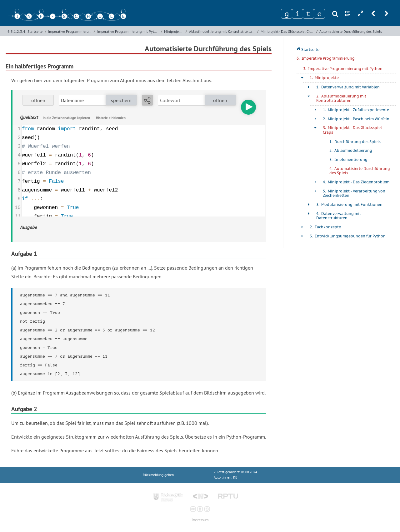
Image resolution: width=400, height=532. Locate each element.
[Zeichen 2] (297, 14)
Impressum (200, 520)
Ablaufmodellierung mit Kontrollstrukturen (222, 31)
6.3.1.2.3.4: (17, 31)
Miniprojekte (174, 31)
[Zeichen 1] (287, 14)
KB (235, 477)
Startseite (35, 31)
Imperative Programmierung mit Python (128, 31)
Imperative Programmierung (70, 31)
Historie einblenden (111, 118)
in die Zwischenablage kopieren (66, 118)
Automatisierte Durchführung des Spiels (351, 31)
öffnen (38, 100)
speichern (121, 100)
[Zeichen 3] (308, 14)
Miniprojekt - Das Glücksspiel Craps (288, 31)
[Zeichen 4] (319, 14)
